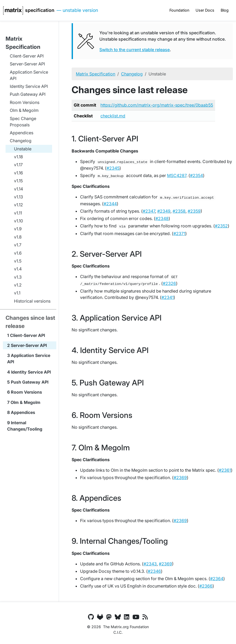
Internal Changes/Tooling (25, 426)
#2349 (164, 211)
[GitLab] (100, 617)
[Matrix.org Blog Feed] (145, 617)
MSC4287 (177, 175)
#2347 (149, 211)
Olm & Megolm (26, 402)
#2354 (196, 175)
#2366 (206, 586)
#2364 (217, 579)
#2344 (110, 204)
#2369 (180, 478)
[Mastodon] (109, 617)
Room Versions (26, 392)
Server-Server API (29, 345)
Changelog (132, 74)
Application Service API (29, 359)
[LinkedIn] (127, 617)
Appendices (23, 412)
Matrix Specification (96, 74)
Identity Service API (31, 372)
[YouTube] (136, 617)
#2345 (113, 168)
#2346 (154, 571)
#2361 (225, 470)
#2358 (179, 211)
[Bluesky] (118, 617)
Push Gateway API (30, 382)
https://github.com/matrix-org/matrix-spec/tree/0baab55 (157, 105)
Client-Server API (27, 335)
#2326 (169, 283)
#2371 (179, 233)
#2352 (221, 226)
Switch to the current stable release (135, 50)
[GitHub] (91, 617)
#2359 (194, 211)
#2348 (162, 218)
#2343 (150, 564)
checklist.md (113, 116)
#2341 (168, 297)
